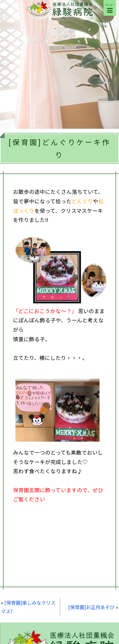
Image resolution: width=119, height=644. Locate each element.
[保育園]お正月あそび (91, 607)
